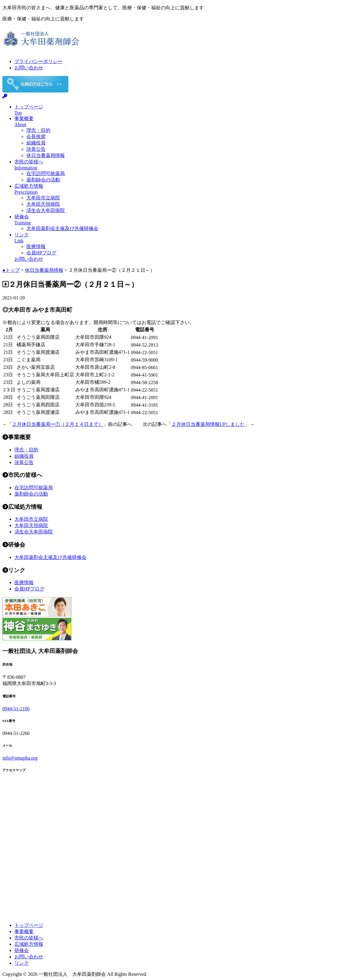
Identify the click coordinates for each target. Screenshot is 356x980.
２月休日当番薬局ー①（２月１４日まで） (58, 424)
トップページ (29, 925)
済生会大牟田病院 (46, 210)
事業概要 (24, 931)
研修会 (22, 950)
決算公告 (36, 149)
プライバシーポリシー (38, 61)
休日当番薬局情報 (46, 155)
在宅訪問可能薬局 (46, 173)
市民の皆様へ (29, 938)
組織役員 (36, 143)
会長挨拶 (36, 137)
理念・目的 (38, 130)
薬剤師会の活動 (43, 180)
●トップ (11, 270)
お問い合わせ (29, 68)
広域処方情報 (29, 944)
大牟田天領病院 (43, 204)
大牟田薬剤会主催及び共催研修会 (62, 228)
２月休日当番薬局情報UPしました (208, 424)
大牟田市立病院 (43, 198)
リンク (22, 963)
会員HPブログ (41, 253)
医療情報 (36, 246)
